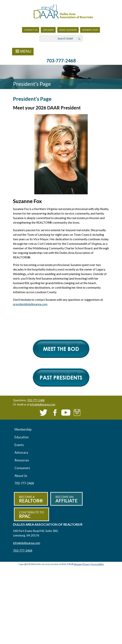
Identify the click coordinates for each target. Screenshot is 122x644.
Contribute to (31, 515)
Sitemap (78, 564)
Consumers (22, 468)
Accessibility (98, 564)
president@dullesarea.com (30, 304)
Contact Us (31, 30)
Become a (31, 499)
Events (19, 445)
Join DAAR (48, 30)
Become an (66, 499)
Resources (22, 460)
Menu (23, 52)
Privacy (86, 564)
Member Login (90, 31)
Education (22, 437)
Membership (23, 429)
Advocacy (21, 452)
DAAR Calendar (68, 30)
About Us (21, 476)
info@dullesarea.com (43, 404)
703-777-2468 (61, 61)
